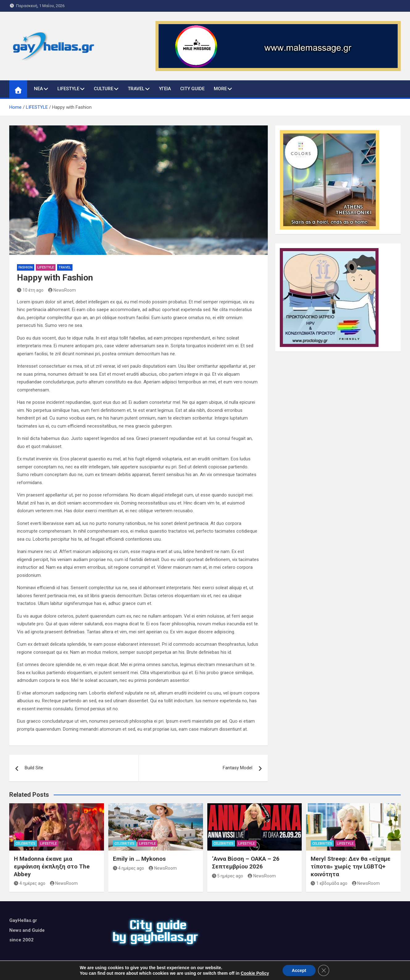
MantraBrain (255, 971)
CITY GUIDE (192, 89)
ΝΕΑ (38, 89)
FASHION (26, 267)
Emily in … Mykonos (139, 859)
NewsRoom (62, 290)
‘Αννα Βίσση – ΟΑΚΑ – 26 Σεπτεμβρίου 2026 (246, 863)
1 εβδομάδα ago (329, 883)
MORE (220, 89)
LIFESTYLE (68, 89)
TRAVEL (136, 89)
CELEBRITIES (25, 844)
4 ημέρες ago (30, 883)
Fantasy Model (238, 768)
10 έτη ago (30, 290)
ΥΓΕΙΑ (165, 89)
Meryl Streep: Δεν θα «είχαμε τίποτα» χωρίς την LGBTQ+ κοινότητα (351, 866)
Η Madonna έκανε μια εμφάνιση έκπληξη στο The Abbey (52, 866)
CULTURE (104, 89)
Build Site (34, 768)
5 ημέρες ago (228, 876)
